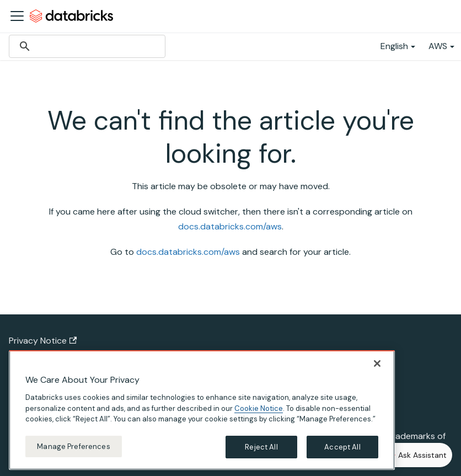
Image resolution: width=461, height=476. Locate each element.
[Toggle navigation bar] (17, 16)
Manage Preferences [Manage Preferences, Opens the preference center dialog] (73, 454)
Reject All (261, 455)
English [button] (394, 46)
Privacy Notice (43, 341)
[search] (85, 46)
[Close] (377, 371)
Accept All (342, 455)
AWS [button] (438, 46)
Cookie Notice (259, 416)
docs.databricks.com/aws (230, 226)
